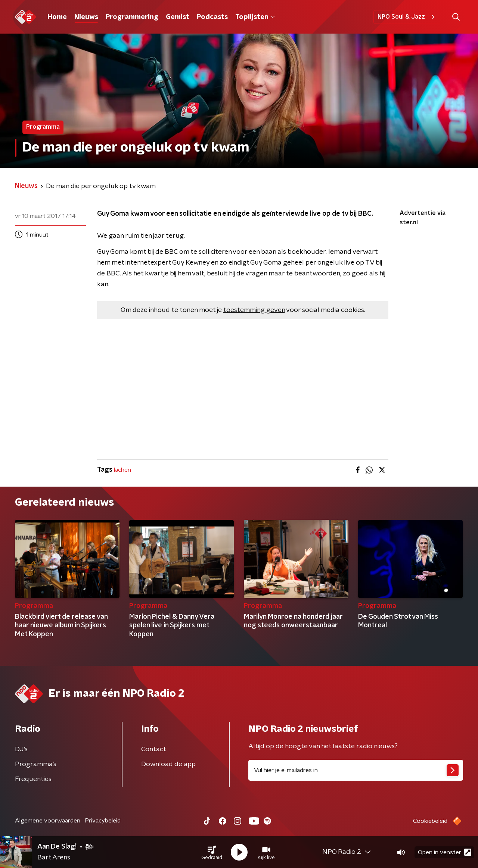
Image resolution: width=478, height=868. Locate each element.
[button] (212, 852)
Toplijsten (255, 17)
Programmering (132, 17)
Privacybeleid (103, 821)
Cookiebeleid (430, 821)
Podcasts (212, 17)
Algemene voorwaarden (48, 821)
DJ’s (21, 749)
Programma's (36, 764)
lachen (122, 470)
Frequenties (33, 779)
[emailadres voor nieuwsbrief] (356, 770)
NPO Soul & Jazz (407, 17)
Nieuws (86, 17)
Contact (154, 749)
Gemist (178, 17)
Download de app (168, 764)
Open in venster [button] (445, 852)
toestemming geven (254, 310)
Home (57, 17)
